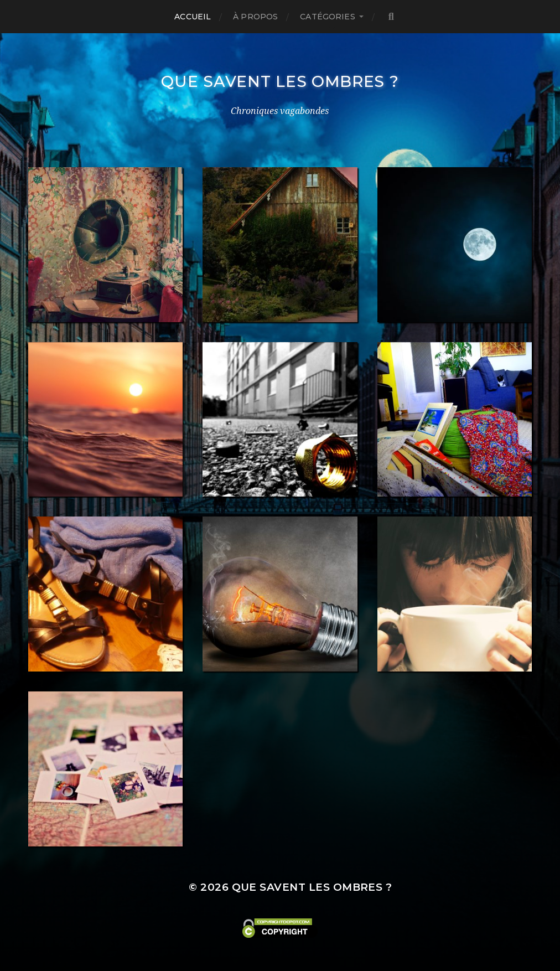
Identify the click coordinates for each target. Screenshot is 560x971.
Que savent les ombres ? (280, 81)
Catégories (327, 17)
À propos (255, 17)
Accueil (193, 17)
